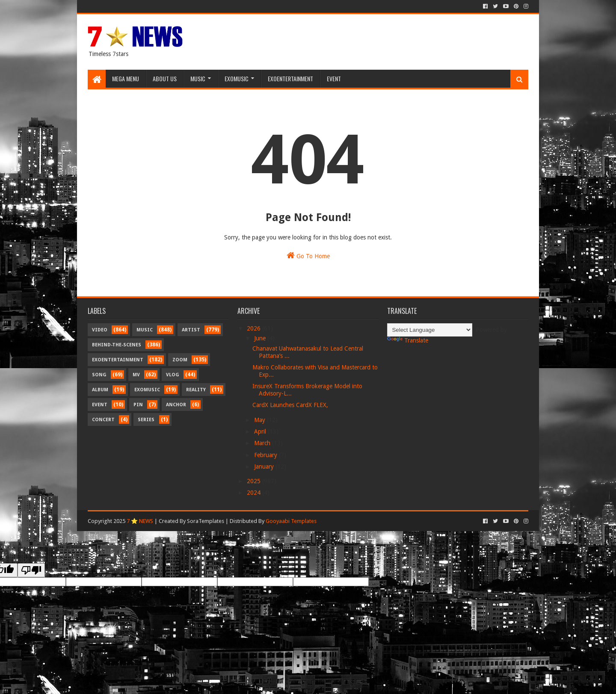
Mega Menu (126, 78)
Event (334, 78)
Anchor (176, 405)
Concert (103, 420)
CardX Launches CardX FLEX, (290, 405)
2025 (255, 481)
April (261, 431)
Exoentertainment (290, 78)
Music (198, 78)
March (263, 443)
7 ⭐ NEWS (140, 521)
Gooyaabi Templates (291, 521)
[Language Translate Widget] (430, 330)
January (265, 467)
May (261, 420)
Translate (408, 340)
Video (100, 330)
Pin (138, 405)
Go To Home (308, 255)
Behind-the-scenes (117, 345)
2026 (255, 328)
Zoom (180, 360)
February (267, 455)
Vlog (173, 375)
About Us (165, 78)
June (261, 338)
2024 (255, 493)
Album (100, 390)
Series (146, 420)
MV (136, 375)
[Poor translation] (31, 570)
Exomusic (237, 78)
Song (99, 375)
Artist (191, 330)
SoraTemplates (206, 521)
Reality (196, 390)
